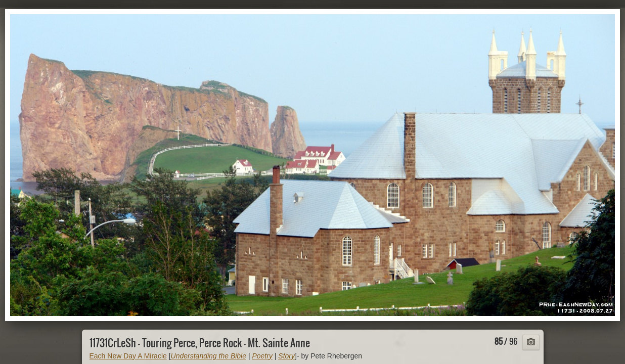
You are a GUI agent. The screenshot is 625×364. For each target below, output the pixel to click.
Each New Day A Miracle (128, 356)
